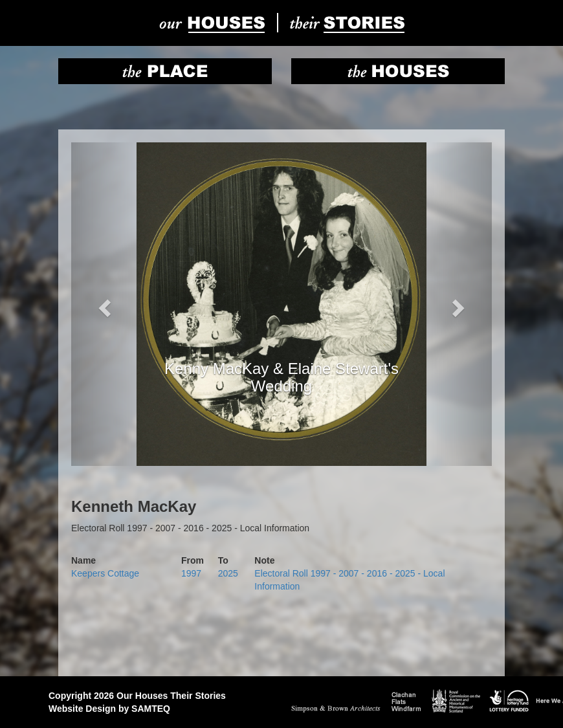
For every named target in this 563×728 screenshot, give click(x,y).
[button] (103, 304)
